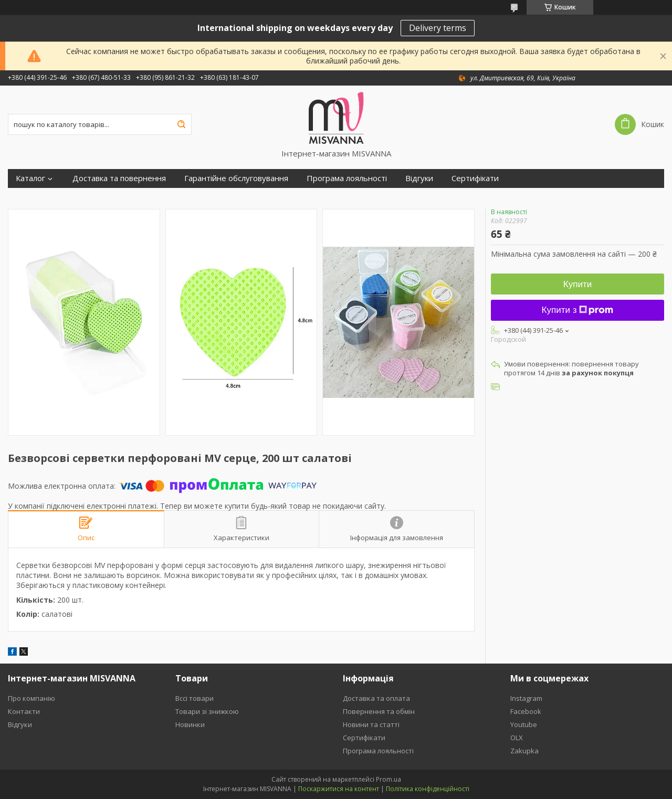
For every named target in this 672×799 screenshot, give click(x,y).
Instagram (526, 698)
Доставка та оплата (376, 698)
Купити (577, 284)
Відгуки (419, 178)
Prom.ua (388, 779)
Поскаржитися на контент (339, 789)
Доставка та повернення (119, 178)
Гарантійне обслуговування (236, 178)
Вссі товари (195, 698)
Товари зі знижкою (207, 711)
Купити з (578, 310)
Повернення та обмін (379, 711)
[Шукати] (181, 124)
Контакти (24, 711)
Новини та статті (371, 724)
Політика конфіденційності (428, 789)
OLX (517, 738)
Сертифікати (475, 178)
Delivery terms (438, 28)
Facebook (526, 711)
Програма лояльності (347, 178)
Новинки (190, 724)
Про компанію (31, 698)
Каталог (30, 178)
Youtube (524, 724)
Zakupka (524, 751)
